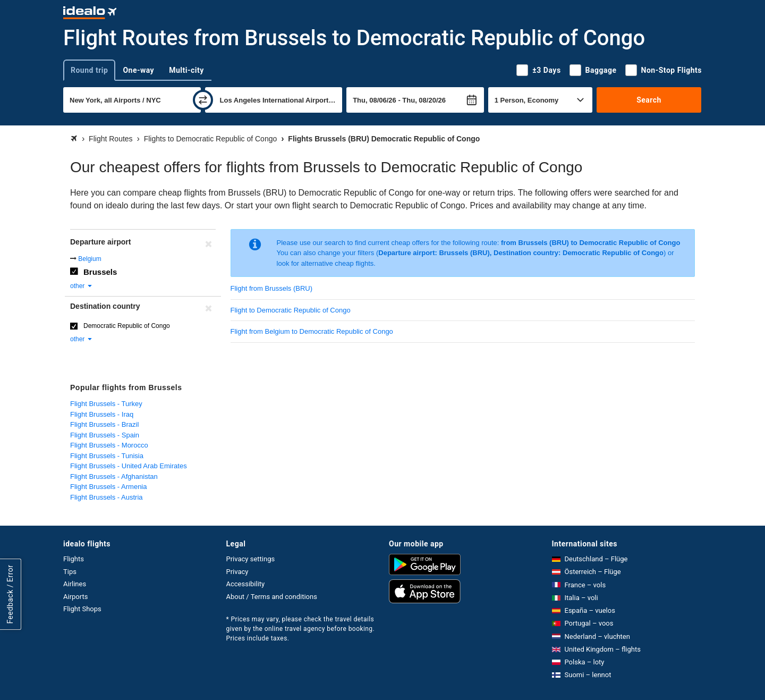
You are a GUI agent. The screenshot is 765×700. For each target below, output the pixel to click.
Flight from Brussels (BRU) (272, 288)
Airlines (75, 584)
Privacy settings (251, 559)
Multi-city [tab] (186, 70)
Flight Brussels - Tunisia (107, 456)
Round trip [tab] (89, 70)
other (82, 286)
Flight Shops (82, 609)
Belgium (90, 259)
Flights (74, 559)
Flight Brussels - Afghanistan (114, 476)
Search (649, 100)
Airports (75, 597)
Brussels (100, 272)
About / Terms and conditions (272, 597)
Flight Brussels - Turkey (106, 404)
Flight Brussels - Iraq (102, 414)
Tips (70, 572)
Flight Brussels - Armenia (109, 487)
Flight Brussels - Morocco (109, 445)
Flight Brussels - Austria (107, 497)
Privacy (237, 572)
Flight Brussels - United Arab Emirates (129, 466)
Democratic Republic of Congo (127, 326)
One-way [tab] (138, 70)
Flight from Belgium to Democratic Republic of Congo (312, 331)
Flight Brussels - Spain (105, 435)
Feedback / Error (10, 594)
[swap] (203, 100)
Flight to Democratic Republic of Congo (291, 310)
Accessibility (246, 584)
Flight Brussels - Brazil (104, 424)
